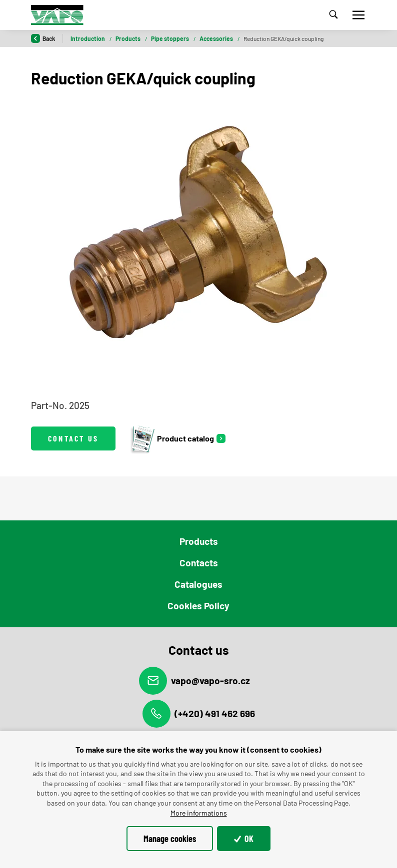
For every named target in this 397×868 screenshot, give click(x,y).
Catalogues (198, 584)
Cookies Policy (198, 606)
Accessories (217, 38)
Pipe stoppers (170, 38)
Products (128, 38)
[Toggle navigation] (358, 15)
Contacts (199, 563)
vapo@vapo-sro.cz (194, 681)
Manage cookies (170, 839)
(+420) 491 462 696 (199, 714)
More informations (199, 813)
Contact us (73, 438)
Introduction (88, 38)
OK (244, 839)
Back (43, 38)
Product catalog (172, 438)
